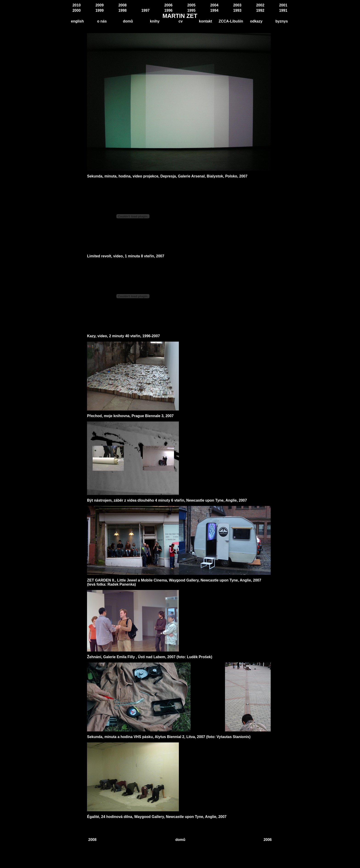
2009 (100, 5)
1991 (283, 10)
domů (128, 21)
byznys (281, 21)
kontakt (206, 21)
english (77, 21)
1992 (260, 10)
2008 (123, 5)
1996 (169, 10)
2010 (77, 5)
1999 (100, 10)
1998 (123, 10)
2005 (191, 5)
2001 (283, 5)
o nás (102, 21)
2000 (77, 10)
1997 (146, 10)
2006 (169, 5)
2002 (260, 5)
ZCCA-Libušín (231, 21)
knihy (155, 21)
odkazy (256, 21)
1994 (214, 10)
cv (181, 21)
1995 (191, 10)
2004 (214, 5)
